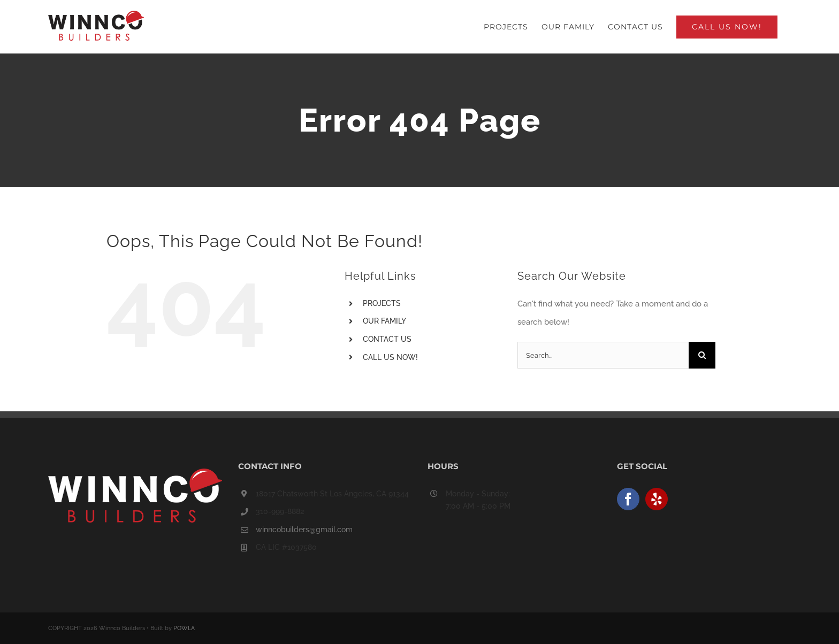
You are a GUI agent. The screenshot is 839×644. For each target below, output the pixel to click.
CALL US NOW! (390, 357)
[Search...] (603, 355)
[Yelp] (657, 499)
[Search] (702, 355)
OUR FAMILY (384, 321)
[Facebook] (628, 499)
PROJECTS (382, 303)
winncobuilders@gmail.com (304, 530)
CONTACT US (387, 339)
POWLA (184, 628)
